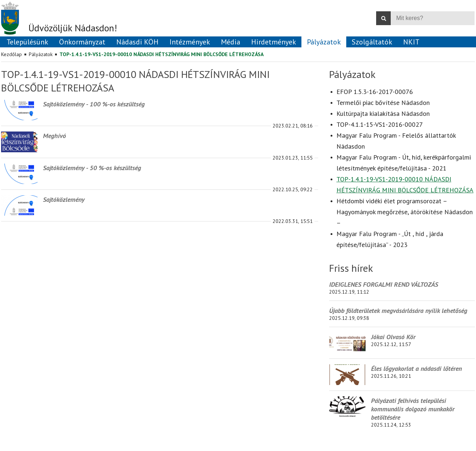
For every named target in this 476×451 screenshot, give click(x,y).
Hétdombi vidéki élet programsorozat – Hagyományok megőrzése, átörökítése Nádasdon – (405, 212)
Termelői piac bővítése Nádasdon (383, 103)
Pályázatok (41, 54)
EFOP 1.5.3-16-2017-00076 (375, 92)
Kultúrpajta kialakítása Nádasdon (383, 113)
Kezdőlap (11, 54)
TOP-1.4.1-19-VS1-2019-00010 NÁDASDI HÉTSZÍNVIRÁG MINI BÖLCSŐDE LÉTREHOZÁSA (161, 54)
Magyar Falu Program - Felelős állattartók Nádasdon (396, 141)
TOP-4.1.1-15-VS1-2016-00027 (380, 124)
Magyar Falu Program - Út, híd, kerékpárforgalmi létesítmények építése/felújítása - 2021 (404, 163)
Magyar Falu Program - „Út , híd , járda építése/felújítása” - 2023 (390, 239)
